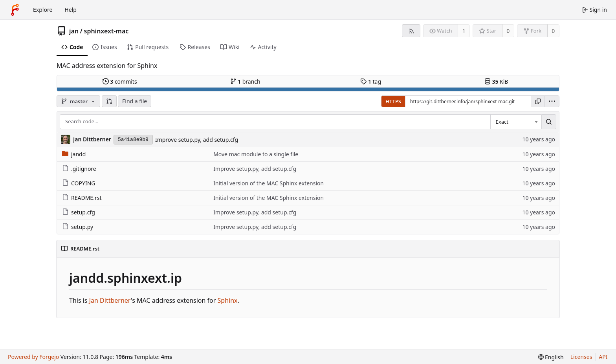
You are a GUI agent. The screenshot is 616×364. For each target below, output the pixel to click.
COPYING (79, 183)
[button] (109, 101)
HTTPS (393, 101)
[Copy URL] (538, 101)
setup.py (78, 227)
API (603, 357)
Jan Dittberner (110, 300)
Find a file (135, 101)
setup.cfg (79, 212)
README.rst (82, 198)
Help (71, 10)
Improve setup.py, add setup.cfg (197, 140)
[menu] (552, 101)
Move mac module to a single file (256, 154)
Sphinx (228, 300)
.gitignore (79, 169)
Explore (43, 10)
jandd (74, 154)
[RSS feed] (411, 31)
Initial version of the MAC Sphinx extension (269, 183)
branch (245, 81)
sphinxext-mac (106, 31)
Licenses (581, 357)
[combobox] (516, 122)
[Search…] (549, 122)
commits (120, 81)
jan (74, 31)
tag (371, 81)
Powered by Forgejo (33, 357)
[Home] (15, 10)
